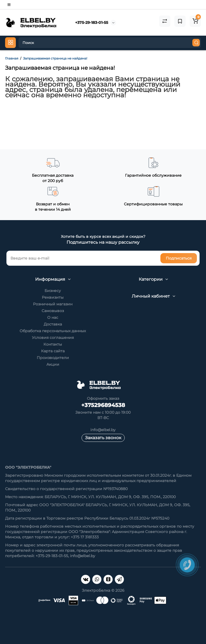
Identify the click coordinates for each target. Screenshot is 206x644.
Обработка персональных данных (53, 331)
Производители (53, 358)
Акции (53, 364)
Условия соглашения (53, 338)
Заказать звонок (103, 438)
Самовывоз (53, 311)
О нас (53, 317)
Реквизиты (53, 297)
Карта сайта (53, 351)
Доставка (53, 324)
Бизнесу (53, 291)
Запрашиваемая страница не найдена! (55, 58)
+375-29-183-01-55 (92, 23)
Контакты (53, 344)
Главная (12, 58)
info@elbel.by (103, 430)
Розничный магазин (53, 304)
